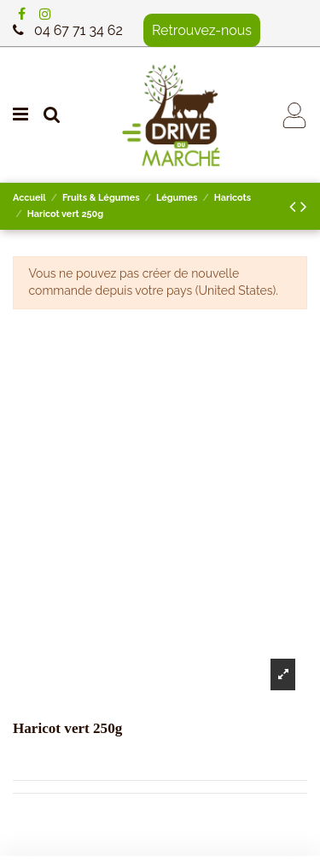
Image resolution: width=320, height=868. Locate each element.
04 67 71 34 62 (79, 30)
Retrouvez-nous (202, 30)
